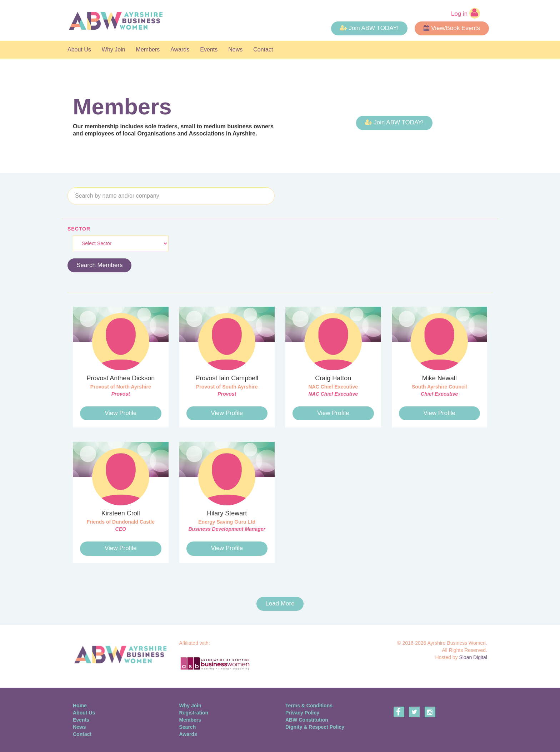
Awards (180, 50)
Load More (280, 603)
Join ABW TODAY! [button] (369, 28)
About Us (79, 50)
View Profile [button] (121, 413)
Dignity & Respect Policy (315, 727)
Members (148, 50)
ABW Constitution (307, 720)
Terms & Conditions (309, 706)
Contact (263, 50)
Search (188, 727)
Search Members (99, 265)
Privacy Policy (302, 713)
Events (209, 50)
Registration (194, 713)
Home (80, 706)
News (235, 50)
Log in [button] (466, 13)
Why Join (114, 50)
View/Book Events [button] (452, 28)
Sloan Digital (473, 657)
